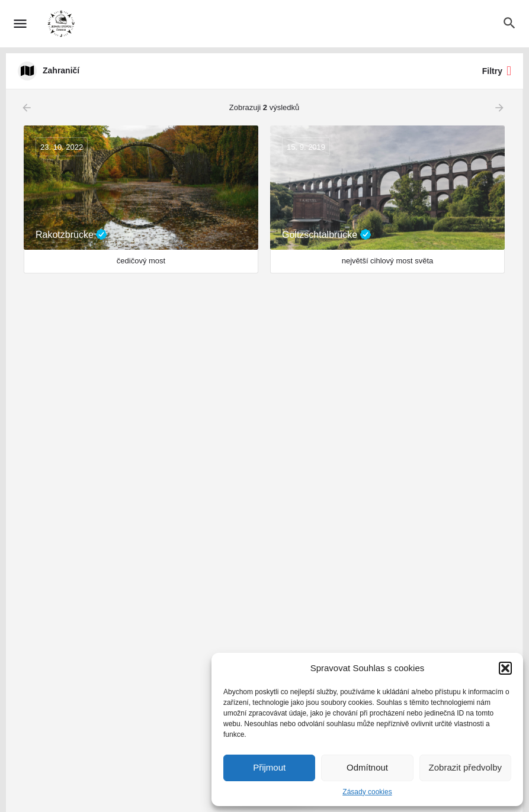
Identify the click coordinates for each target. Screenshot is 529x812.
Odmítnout (367, 767)
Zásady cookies (367, 792)
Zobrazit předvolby (465, 767)
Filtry (497, 71)
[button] (505, 668)
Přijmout (269, 767)
